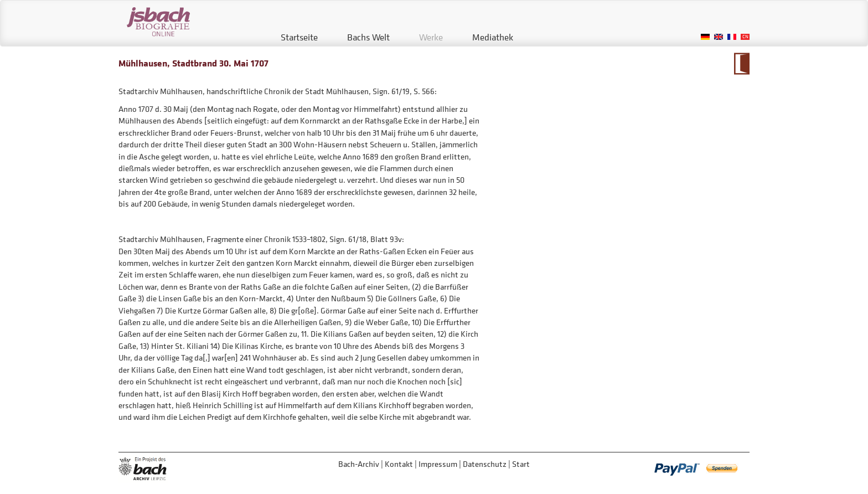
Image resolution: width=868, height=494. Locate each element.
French (732, 37)
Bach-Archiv (359, 464)
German (705, 37)
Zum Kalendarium (742, 64)
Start (521, 464)
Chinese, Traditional (745, 37)
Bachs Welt (368, 37)
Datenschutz (485, 464)
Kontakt (399, 464)
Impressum (438, 464)
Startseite (299, 37)
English (719, 37)
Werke (431, 37)
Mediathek (493, 37)
